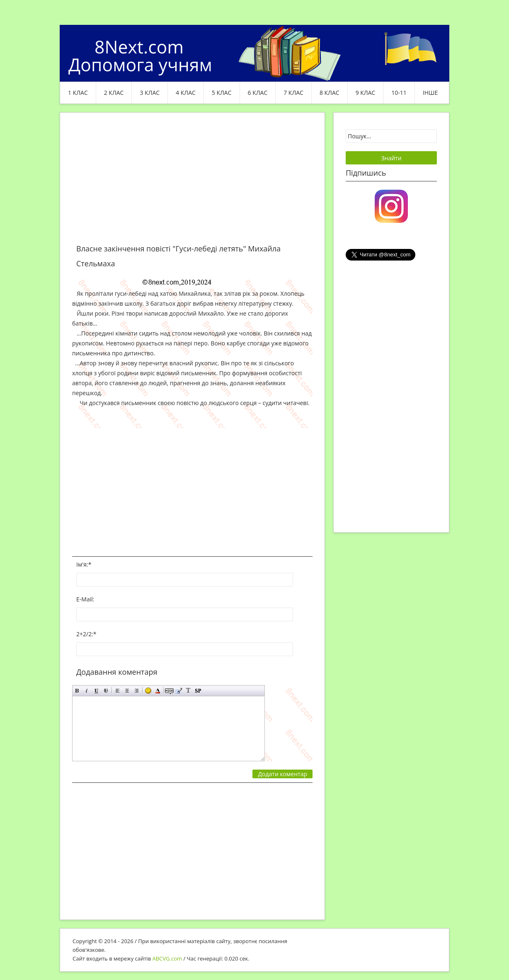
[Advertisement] (192, 183)
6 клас (258, 93)
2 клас (114, 93)
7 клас (293, 93)
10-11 (399, 93)
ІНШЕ (430, 93)
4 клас (186, 93)
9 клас (366, 93)
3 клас (150, 93)
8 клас (330, 93)
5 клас (222, 93)
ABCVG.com (167, 958)
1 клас (78, 93)
